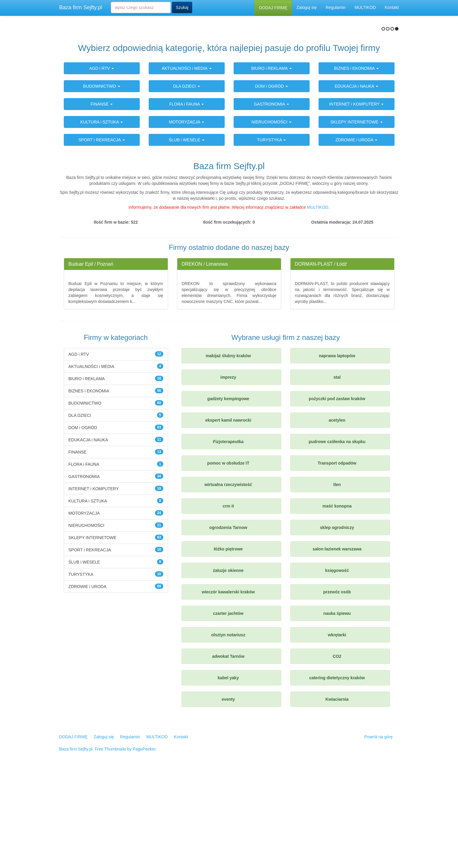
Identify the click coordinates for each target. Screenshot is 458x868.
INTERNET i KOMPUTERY (357, 199)
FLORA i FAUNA (187, 199)
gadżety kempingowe (228, 494)
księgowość (337, 666)
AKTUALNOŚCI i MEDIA (186, 164)
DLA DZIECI (187, 182)
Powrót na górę (379, 832)
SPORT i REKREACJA (102, 235)
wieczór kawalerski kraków (228, 687)
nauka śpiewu (337, 708)
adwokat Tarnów (228, 751)
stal (337, 472)
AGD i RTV (102, 164)
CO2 (337, 751)
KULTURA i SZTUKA (102, 217)
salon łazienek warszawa (337, 644)
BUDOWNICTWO (102, 182)
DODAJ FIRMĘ (273, 8)
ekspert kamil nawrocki (228, 515)
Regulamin (336, 7)
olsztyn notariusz (228, 730)
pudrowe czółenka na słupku (337, 537)
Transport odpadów (337, 558)
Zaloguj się (307, 7)
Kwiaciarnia (337, 794)
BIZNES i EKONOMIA (356, 164)
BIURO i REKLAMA (271, 164)
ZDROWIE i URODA (357, 235)
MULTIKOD (365, 7)
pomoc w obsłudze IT (228, 558)
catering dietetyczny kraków (337, 773)
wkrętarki (337, 730)
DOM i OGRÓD (271, 182)
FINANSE (102, 199)
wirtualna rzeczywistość (228, 580)
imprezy (228, 472)
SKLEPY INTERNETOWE (356, 217)
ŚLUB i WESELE (187, 235)
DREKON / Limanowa (205, 359)
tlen (337, 580)
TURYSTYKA (272, 235)
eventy (228, 794)
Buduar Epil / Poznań (91, 359)
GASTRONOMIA (271, 199)
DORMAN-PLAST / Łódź (321, 359)
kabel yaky (228, 773)
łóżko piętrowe (228, 644)
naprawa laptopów (337, 451)
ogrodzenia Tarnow (228, 623)
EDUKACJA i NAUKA (356, 182)
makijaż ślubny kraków (228, 451)
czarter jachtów (228, 708)
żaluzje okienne (228, 666)
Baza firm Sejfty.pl (81, 7)
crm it (228, 601)
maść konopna (337, 601)
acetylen (337, 515)
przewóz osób (337, 687)
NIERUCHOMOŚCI (271, 217)
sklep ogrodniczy (337, 623)
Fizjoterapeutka (228, 537)
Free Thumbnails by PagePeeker (125, 844)
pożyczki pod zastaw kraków (337, 494)
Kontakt (392, 7)
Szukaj (182, 7)
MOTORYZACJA (187, 217)
